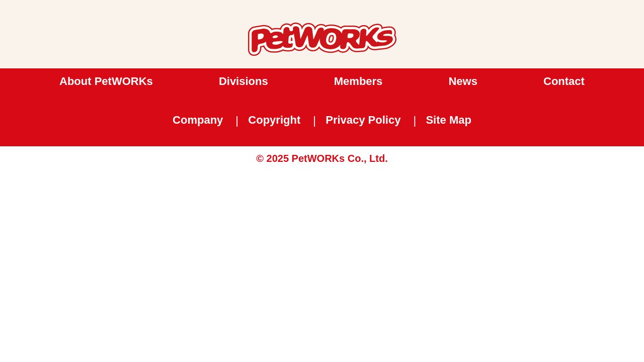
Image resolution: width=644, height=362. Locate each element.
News (463, 81)
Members (358, 81)
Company (198, 120)
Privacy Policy (363, 120)
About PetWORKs (106, 81)
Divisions (244, 81)
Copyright (274, 120)
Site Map (448, 120)
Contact (564, 81)
